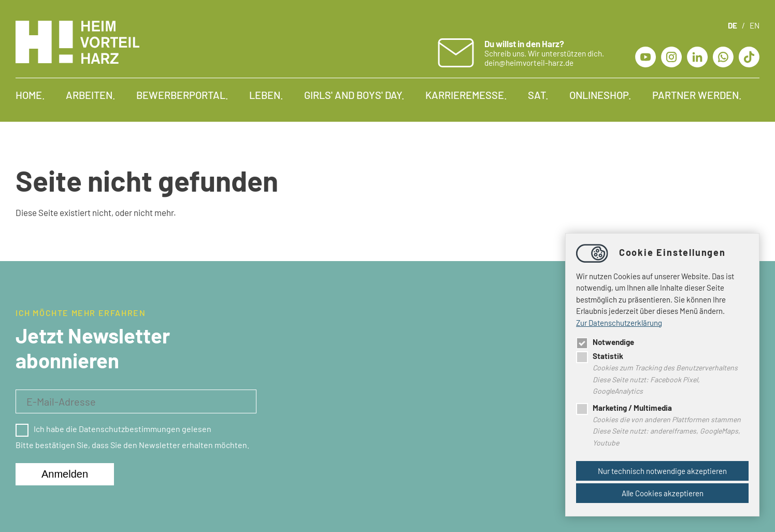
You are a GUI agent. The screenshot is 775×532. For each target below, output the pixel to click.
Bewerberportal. (182, 95)
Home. (30, 95)
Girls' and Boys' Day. (354, 95)
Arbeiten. (91, 95)
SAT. (538, 95)
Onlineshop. (600, 95)
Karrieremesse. (466, 95)
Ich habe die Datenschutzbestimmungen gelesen (113, 429)
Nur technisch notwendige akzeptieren (662, 471)
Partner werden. (697, 95)
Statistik (600, 356)
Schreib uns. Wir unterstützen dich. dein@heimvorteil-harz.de (544, 53)
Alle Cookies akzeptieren (663, 493)
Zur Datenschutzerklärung (619, 323)
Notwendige (605, 342)
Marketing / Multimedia (624, 408)
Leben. (266, 95)
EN (755, 25)
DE (733, 25)
